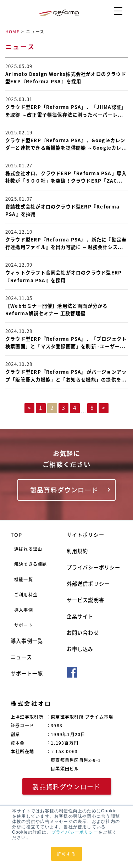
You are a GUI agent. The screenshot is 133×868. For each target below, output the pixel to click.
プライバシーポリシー (75, 832)
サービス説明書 (86, 600)
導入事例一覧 (27, 641)
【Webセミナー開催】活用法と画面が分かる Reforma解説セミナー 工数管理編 (57, 310)
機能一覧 (24, 579)
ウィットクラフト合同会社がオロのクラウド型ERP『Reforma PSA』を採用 (63, 276)
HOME (12, 32)
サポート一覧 (27, 674)
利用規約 (77, 551)
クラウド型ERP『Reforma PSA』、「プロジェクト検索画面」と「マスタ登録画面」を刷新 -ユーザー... (66, 343)
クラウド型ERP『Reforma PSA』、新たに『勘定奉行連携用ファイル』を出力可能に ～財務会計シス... (66, 243)
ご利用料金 (26, 595)
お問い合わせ (83, 633)
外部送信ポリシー (88, 584)
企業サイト (80, 616)
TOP (16, 535)
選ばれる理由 (28, 549)
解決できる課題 (31, 564)
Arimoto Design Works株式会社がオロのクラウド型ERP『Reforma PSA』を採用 (66, 78)
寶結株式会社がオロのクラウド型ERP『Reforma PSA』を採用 (63, 210)
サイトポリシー (86, 535)
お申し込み (80, 649)
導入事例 (24, 610)
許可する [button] (66, 854)
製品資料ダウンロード (64, 490)
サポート (24, 625)
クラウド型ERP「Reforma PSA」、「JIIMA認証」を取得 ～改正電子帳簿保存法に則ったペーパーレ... (66, 111)
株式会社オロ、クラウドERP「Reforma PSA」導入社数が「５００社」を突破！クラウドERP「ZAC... (66, 177)
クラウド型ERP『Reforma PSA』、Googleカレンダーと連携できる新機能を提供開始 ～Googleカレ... (66, 144)
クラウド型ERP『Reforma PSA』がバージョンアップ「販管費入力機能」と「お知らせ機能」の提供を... (66, 375)
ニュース (21, 657)
